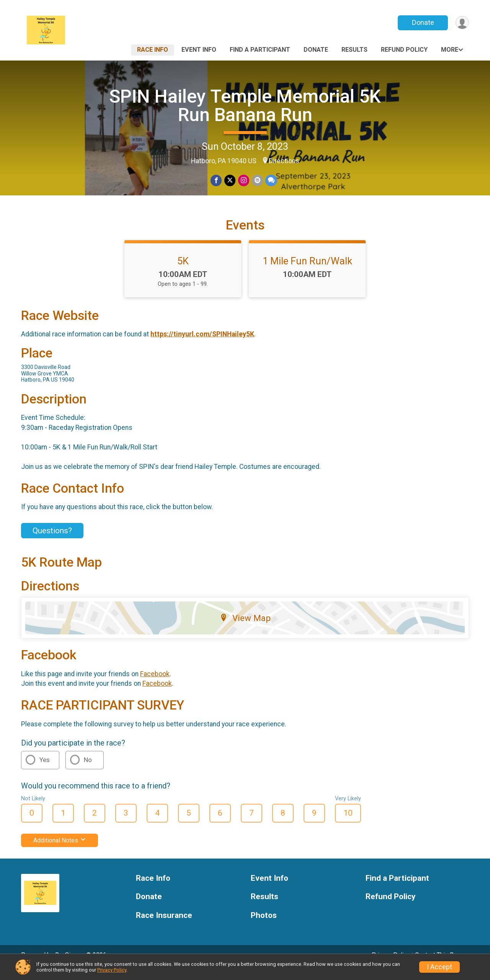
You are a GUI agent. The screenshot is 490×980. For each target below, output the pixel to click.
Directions (284, 161)
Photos (264, 926)
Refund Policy (404, 50)
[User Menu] (462, 23)
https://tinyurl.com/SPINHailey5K (202, 345)
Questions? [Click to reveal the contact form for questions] (52, 541)
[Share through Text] (271, 181)
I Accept (439, 967)
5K (183, 272)
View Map (245, 629)
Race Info (153, 50)
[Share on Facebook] (217, 181)
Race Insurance (164, 926)
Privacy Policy (112, 970)
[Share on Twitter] (230, 181)
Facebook (155, 685)
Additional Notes (60, 851)
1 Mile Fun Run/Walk (307, 272)
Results (354, 50)
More (450, 50)
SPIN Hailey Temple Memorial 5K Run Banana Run (245, 106)
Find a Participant (260, 50)
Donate (422, 22)
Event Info (199, 50)
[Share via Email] (257, 181)
